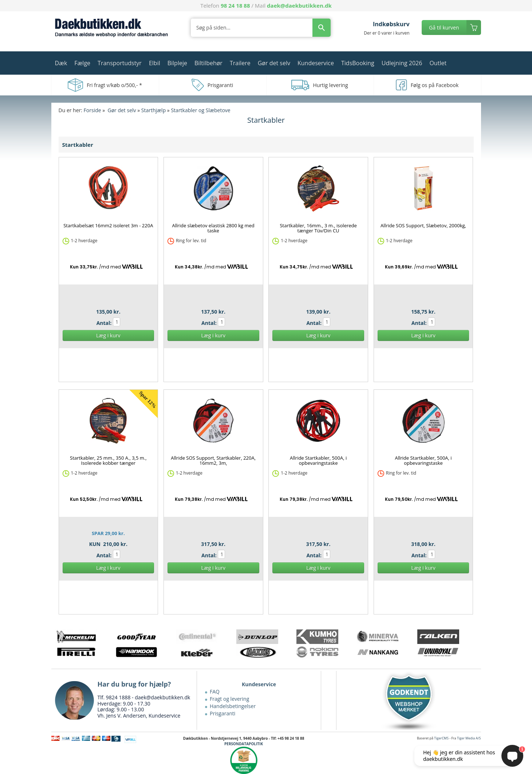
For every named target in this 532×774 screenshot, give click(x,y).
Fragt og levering (229, 699)
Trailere (240, 63)
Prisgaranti (222, 713)
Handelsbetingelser (233, 706)
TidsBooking (358, 63)
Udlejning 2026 (402, 63)
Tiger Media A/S (469, 738)
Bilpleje (177, 63)
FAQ (215, 692)
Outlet (438, 63)
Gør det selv (274, 63)
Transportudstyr (120, 63)
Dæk (61, 63)
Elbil (155, 63)
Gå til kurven (444, 27)
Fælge (82, 63)
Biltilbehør (208, 63)
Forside (92, 110)
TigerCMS (441, 738)
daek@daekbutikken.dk (299, 5)
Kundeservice (316, 63)
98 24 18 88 (235, 5)
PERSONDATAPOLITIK (244, 744)
